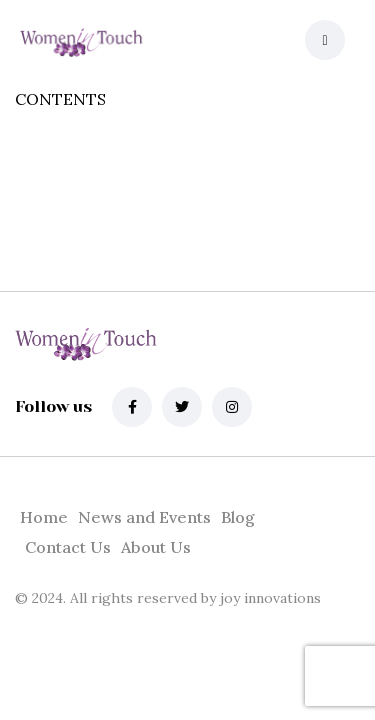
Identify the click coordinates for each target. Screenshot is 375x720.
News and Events (144, 517)
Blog (238, 517)
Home (44, 517)
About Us (156, 547)
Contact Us (68, 547)
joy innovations (268, 598)
